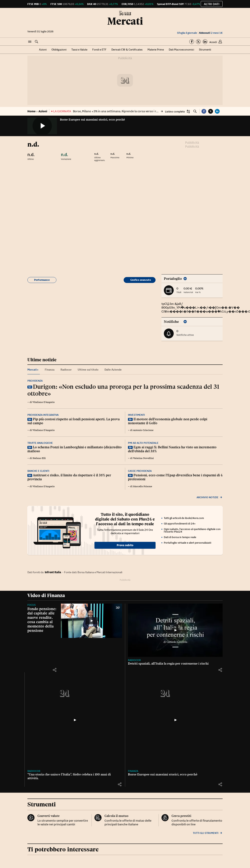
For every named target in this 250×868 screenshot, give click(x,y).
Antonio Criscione (143, 430)
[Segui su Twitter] (198, 42)
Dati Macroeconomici (181, 50)
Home (31, 111)
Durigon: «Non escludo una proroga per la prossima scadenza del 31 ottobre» (123, 390)
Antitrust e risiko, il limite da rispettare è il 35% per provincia (69, 477)
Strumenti (205, 50)
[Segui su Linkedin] (205, 42)
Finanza (133, 771)
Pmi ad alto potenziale (143, 443)
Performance (42, 280)
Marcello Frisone (143, 486)
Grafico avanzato (141, 280)
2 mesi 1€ (211, 33)
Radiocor (134, 660)
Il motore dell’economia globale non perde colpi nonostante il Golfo (168, 421)
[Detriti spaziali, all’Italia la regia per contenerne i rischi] (175, 630)
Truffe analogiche (40, 443)
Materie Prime (156, 50)
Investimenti (136, 415)
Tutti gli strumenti (208, 833)
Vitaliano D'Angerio (44, 402)
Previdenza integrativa (43, 415)
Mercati (125, 21)
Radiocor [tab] (66, 370)
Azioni (43, 50)
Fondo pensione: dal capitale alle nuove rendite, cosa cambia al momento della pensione (42, 620)
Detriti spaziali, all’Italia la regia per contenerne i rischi (168, 663)
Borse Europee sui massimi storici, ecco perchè (92, 120)
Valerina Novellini (143, 458)
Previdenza (35, 381)
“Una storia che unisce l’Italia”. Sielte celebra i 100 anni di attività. (69, 776)
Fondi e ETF (99, 50)
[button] (30, 42)
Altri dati (212, 4)
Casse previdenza (140, 471)
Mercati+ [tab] (33, 370)
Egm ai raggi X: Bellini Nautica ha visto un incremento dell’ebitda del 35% (172, 449)
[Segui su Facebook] (192, 42)
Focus (32, 605)
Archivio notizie (210, 497)
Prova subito (125, 545)
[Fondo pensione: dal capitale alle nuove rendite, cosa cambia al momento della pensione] (91, 621)
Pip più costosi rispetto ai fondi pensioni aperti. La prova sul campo (74, 421)
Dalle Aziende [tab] (113, 370)
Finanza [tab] (50, 370)
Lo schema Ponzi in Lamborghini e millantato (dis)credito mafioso (75, 449)
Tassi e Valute (79, 50)
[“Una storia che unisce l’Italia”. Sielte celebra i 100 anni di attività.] (75, 720)
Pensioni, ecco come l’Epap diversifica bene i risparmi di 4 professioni (175, 477)
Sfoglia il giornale (187, 33)
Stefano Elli (39, 458)
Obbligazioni (59, 50)
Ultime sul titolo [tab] (88, 370)
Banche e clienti (38, 471)
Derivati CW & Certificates (127, 50)
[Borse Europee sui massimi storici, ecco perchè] (175, 720)
